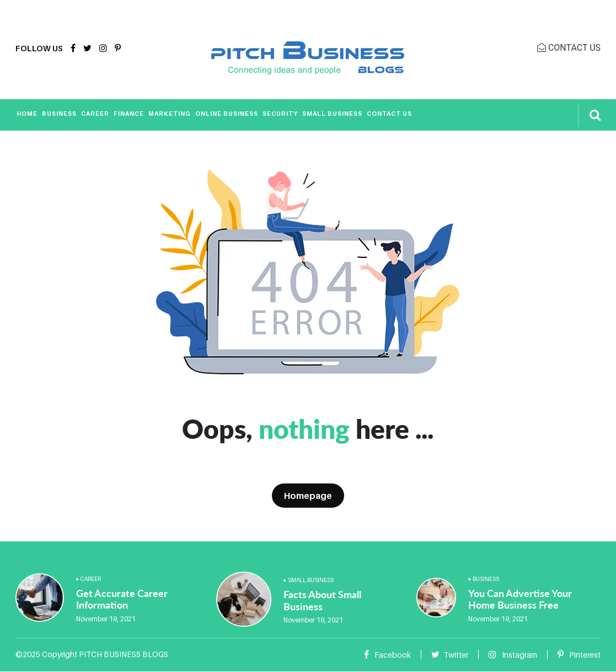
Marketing (170, 114)
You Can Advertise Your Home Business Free (520, 599)
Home (27, 114)
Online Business (227, 114)
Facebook (387, 655)
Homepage (308, 496)
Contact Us (389, 114)
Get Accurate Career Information (122, 599)
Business (59, 114)
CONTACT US (569, 48)
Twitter (450, 655)
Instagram (513, 655)
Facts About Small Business (322, 600)
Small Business (332, 114)
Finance (129, 114)
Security (280, 114)
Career (95, 114)
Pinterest (579, 655)
